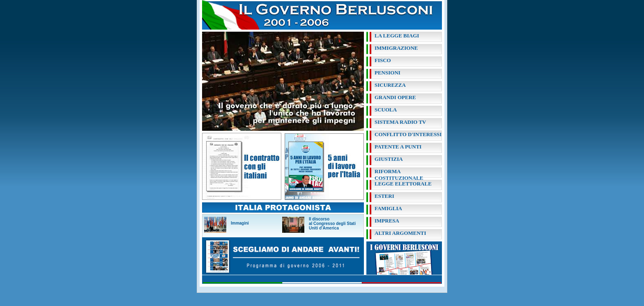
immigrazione (396, 48)
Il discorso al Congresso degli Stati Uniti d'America (332, 224)
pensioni (388, 73)
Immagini (240, 223)
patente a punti (398, 147)
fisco (383, 60)
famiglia (388, 208)
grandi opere (395, 97)
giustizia (389, 159)
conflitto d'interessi (408, 134)
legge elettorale (403, 184)
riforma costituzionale (399, 175)
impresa (387, 221)
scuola (386, 110)
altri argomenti (400, 233)
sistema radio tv (400, 122)
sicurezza (390, 85)
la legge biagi (397, 36)
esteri (384, 196)
